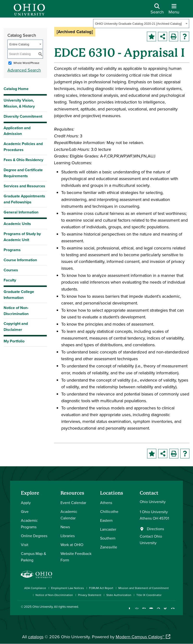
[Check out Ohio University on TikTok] (166, 611)
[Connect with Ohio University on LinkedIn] (144, 611)
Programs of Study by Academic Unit (22, 237)
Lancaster (108, 529)
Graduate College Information (19, 295)
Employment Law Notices (68, 588)
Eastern (106, 520)
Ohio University (42, 607)
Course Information (20, 260)
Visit (25, 545)
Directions (155, 529)
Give (25, 511)
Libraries (68, 536)
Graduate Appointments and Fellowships (24, 199)
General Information (21, 212)
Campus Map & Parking (33, 557)
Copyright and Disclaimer (16, 327)
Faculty (10, 280)
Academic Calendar (69, 515)
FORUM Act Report (101, 588)
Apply (26, 503)
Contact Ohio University (151, 539)
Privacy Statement (90, 595)
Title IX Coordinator (149, 595)
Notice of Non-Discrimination (16, 311)
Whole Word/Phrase (26, 63)
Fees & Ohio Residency (23, 160)
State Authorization (119, 595)
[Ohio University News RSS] (173, 611)
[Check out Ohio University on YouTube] (151, 611)
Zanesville (109, 547)
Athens (106, 503)
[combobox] (141, 24)
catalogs (36, 637)
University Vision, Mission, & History (19, 103)
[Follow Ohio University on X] (158, 611)
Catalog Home (16, 89)
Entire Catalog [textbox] (19, 44)
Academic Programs (29, 524)
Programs (12, 250)
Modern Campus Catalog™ (140, 637)
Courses (11, 270)
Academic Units (17, 224)
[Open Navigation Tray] (174, 11)
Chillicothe (109, 511)
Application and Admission (17, 131)
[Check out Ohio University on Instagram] (137, 611)
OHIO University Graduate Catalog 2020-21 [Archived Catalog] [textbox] (138, 24)
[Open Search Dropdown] (157, 11)
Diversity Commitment (23, 116)
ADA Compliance (35, 588)
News (65, 527)
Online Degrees (34, 536)
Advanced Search (24, 70)
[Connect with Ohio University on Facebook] (130, 611)
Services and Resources (24, 186)
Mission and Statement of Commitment (144, 588)
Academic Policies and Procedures (23, 147)
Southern (108, 538)
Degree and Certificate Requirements (23, 173)
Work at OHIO (72, 545)
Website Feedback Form (76, 557)
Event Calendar (73, 503)
